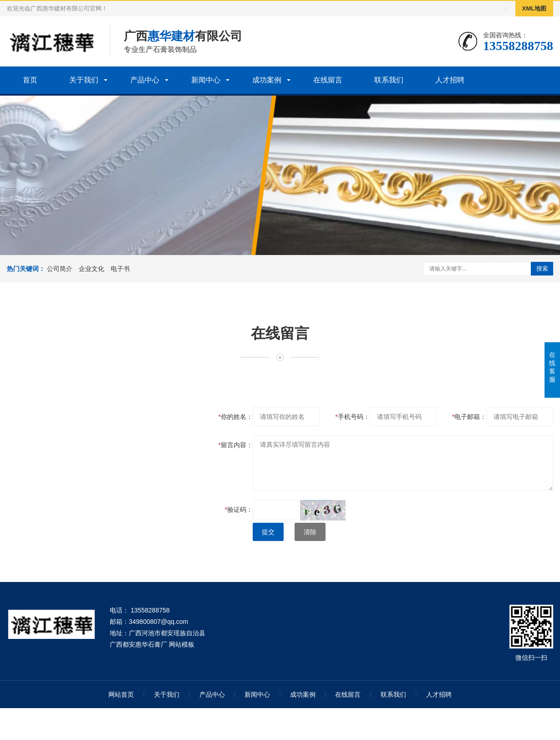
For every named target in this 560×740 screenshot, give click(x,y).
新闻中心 (206, 80)
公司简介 (60, 269)
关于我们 (84, 80)
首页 (30, 80)
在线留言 (328, 80)
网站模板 (182, 644)
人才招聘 (450, 80)
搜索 (542, 268)
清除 (310, 532)
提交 (268, 532)
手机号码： (352, 417)
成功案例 (267, 80)
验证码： (239, 510)
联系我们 (389, 80)
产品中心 (145, 80)
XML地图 (534, 8)
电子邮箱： (469, 417)
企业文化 (92, 269)
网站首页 (121, 694)
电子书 (120, 269)
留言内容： (236, 445)
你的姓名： (236, 417)
